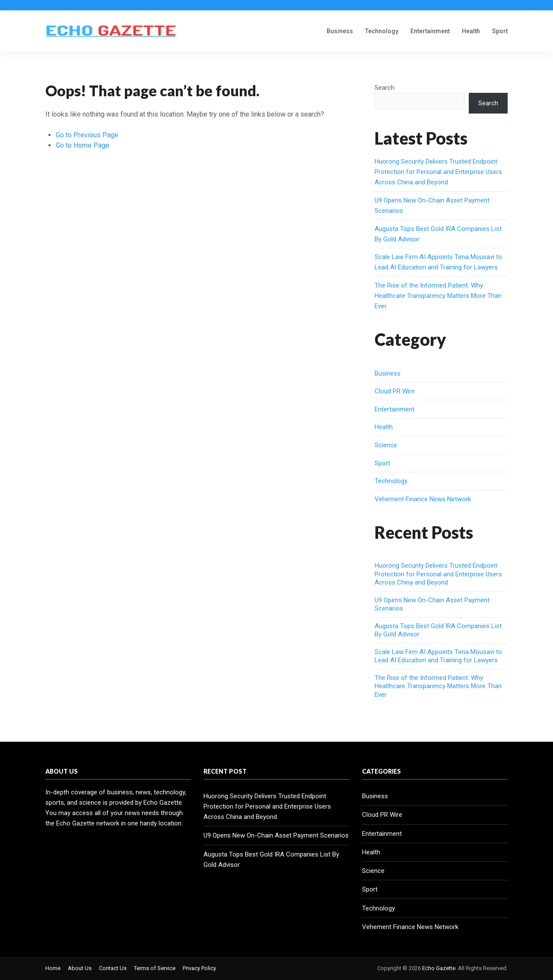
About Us (80, 968)
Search (385, 88)
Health (471, 31)
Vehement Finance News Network (423, 499)
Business (340, 31)
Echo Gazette (439, 968)
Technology (382, 31)
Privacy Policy (199, 968)
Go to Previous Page (87, 135)
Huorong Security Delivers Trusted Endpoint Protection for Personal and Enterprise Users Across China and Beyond (438, 172)
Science (386, 445)
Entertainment (430, 31)
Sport (500, 31)
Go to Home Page (83, 145)
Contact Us (113, 968)
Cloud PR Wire (395, 391)
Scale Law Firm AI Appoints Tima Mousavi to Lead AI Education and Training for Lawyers (438, 656)
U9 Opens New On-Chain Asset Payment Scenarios (276, 835)
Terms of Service (155, 968)
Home (53, 968)
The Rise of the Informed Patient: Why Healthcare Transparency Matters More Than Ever (438, 296)
